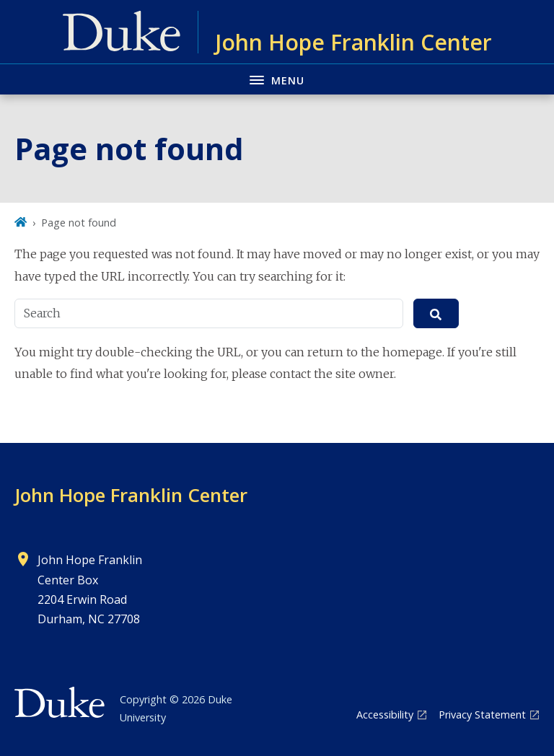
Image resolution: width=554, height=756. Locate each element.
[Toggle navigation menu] (277, 79)
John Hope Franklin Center (131, 495)
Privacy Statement (482, 715)
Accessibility (385, 715)
